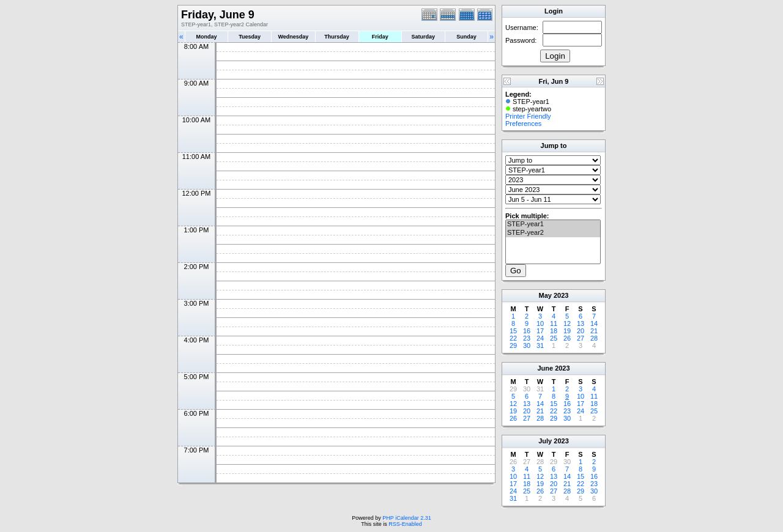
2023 (561, 295)
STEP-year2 (553, 233)
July (545, 441)
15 (513, 331)
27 (581, 338)
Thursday (337, 37)
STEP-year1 (553, 224)
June (545, 368)
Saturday (424, 37)
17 (540, 331)
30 (527, 345)
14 (594, 323)
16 (527, 331)
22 (513, 338)
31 (540, 345)
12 (567, 323)
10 (540, 323)
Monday (207, 37)
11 (554, 323)
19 (567, 331)
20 (581, 331)
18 (554, 331)
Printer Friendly (528, 116)
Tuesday (250, 37)
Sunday (466, 37)
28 (594, 338)
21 (594, 331)
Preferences (523, 124)
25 (554, 338)
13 (581, 323)
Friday (380, 37)
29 (513, 345)
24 (540, 338)
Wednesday (293, 37)
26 (567, 338)
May (545, 295)
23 (527, 338)
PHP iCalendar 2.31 (406, 518)
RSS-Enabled (405, 524)
